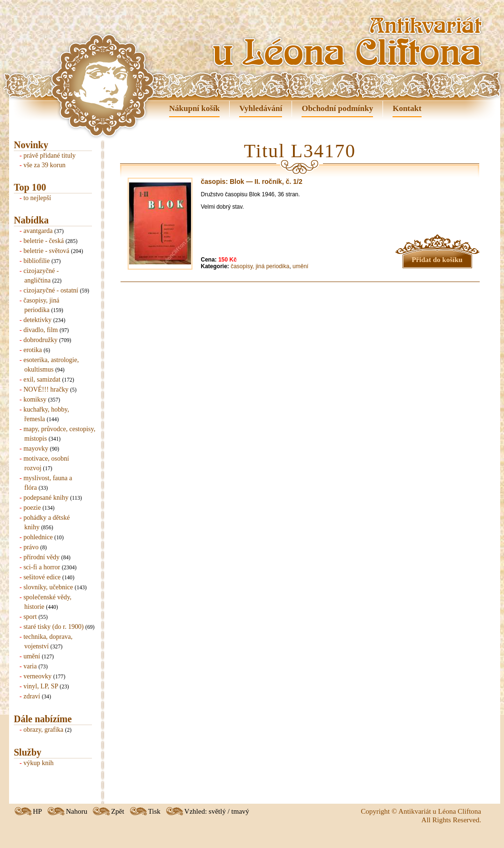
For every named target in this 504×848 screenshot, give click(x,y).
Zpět (118, 811)
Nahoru (76, 811)
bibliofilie (36, 261)
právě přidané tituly (50, 156)
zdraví (32, 696)
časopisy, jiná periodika (260, 266)
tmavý (241, 811)
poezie (32, 508)
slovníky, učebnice (48, 587)
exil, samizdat (42, 379)
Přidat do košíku (437, 260)
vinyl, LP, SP (41, 686)
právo (31, 547)
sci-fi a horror (42, 567)
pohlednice (38, 537)
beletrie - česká (44, 241)
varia (30, 666)
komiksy (35, 399)
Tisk (154, 811)
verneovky (37, 676)
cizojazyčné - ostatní (51, 290)
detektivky (37, 320)
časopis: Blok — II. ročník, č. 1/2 (252, 182)
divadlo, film (40, 330)
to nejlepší (37, 198)
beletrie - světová (46, 251)
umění (32, 656)
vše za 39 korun (44, 165)
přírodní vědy (41, 557)
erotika (33, 350)
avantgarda (38, 231)
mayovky (36, 449)
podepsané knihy (46, 498)
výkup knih (38, 763)
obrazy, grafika (43, 730)
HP (37, 811)
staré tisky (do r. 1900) (53, 627)
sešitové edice (42, 577)
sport (30, 617)
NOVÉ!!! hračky (46, 389)
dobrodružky (40, 340)
